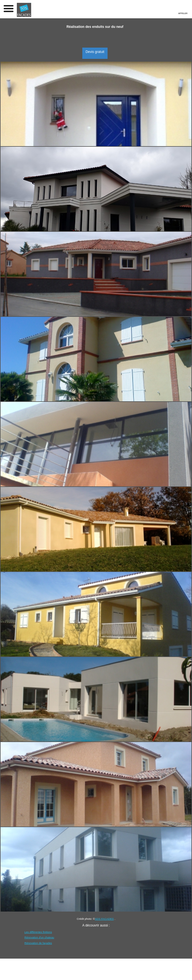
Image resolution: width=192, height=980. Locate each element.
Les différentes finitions (38, 932)
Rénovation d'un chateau (39, 937)
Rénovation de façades (38, 943)
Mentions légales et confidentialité (81, 972)
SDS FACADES (104, 919)
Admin (114, 972)
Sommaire (128, 972)
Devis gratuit (99, 52)
